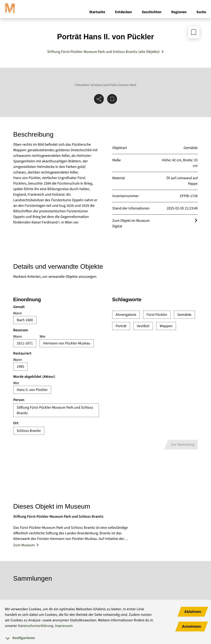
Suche (201, 12)
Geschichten (152, 12)
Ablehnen (193, 612)
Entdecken (123, 12)
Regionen (179, 12)
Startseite (97, 12)
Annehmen (192, 627)
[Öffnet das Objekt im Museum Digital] (196, 221)
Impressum (64, 626)
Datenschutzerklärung (35, 626)
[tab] (105, 638)
